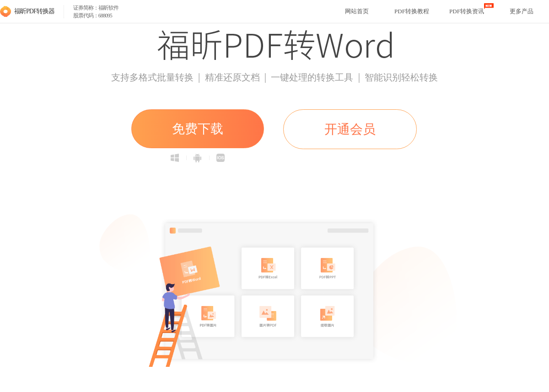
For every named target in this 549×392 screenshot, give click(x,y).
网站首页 (357, 11)
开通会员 (350, 129)
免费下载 (198, 129)
